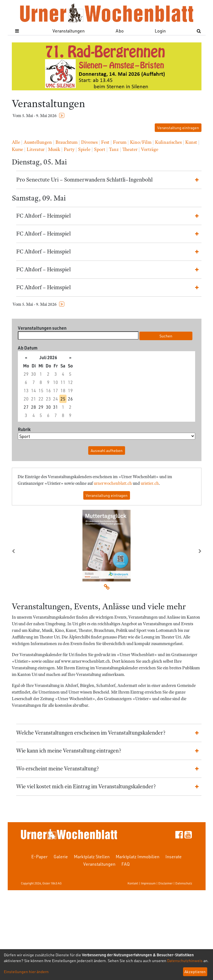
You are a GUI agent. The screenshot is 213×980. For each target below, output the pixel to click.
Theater (130, 149)
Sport (100, 149)
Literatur (36, 149)
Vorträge (150, 149)
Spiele (84, 149)
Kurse (17, 149)
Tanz (114, 149)
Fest (105, 142)
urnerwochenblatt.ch (113, 483)
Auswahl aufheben (107, 450)
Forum (120, 142)
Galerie (61, 856)
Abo (120, 31)
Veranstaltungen (69, 31)
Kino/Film (141, 142)
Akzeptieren (195, 972)
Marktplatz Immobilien (138, 856)
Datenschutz (184, 883)
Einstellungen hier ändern (26, 972)
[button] (26, 551)
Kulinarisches (168, 142)
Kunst (191, 142)
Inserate (174, 856)
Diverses (89, 142)
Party (69, 149)
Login (160, 31)
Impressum (148, 883)
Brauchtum (67, 142)
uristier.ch (150, 483)
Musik (54, 149)
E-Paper (39, 856)
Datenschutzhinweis (185, 961)
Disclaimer (165, 883)
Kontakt (133, 883)
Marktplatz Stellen (92, 856)
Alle (16, 142)
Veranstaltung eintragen (178, 128)
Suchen (166, 336)
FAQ (126, 864)
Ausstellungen (38, 142)
